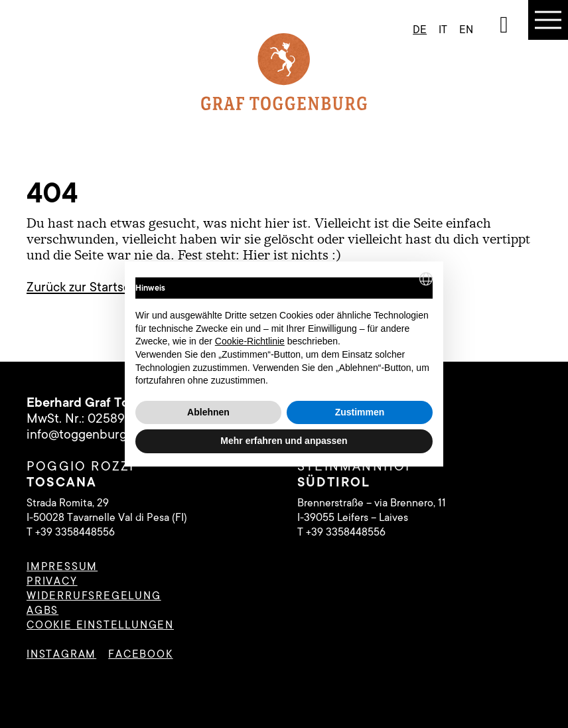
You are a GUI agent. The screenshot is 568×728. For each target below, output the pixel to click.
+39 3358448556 (75, 532)
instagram (61, 654)
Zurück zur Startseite (86, 287)
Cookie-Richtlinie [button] (250, 341)
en (466, 30)
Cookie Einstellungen (100, 625)
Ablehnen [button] (208, 412)
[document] (284, 330)
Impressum (62, 567)
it (443, 30)
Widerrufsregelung (94, 596)
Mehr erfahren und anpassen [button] (284, 441)
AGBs (42, 611)
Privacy (52, 581)
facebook (140, 654)
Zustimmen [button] (360, 412)
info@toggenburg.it (82, 434)
